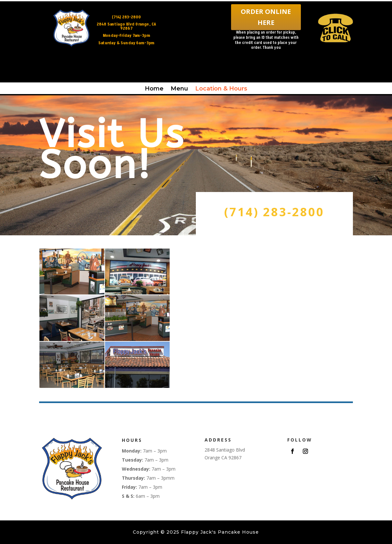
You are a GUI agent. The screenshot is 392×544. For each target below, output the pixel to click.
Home (154, 89)
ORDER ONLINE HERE (266, 17)
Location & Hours (221, 89)
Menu (179, 89)
